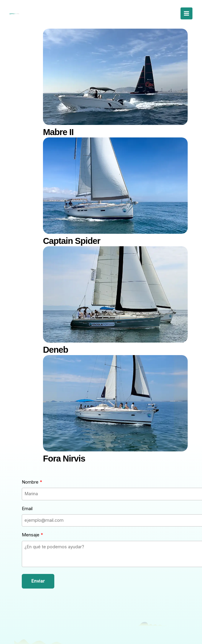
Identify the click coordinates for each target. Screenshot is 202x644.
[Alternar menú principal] (186, 13)
